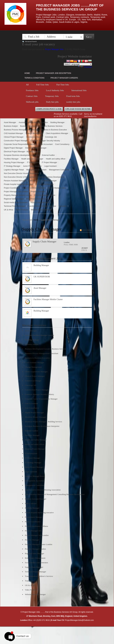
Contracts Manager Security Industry (45, 141)
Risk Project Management (37, 199)
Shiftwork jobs (32, 102)
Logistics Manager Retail (14, 170)
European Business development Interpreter (22, 155)
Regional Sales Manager (14, 199)
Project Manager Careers (64, 78)
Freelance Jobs (32, 90)
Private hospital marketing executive (18, 184)
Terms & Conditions (35, 78)
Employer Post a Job (49, 109)
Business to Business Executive (54, 130)
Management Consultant (59, 170)
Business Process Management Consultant (21, 130)
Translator (63, 206)
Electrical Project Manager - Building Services (22, 152)
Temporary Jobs (52, 96)
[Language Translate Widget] (78, 64)
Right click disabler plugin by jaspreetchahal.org (54, 628)
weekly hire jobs (73, 102)
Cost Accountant (46, 144)
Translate (85, 67)
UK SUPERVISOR (42, 277)
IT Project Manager (49, 162)
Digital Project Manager (13, 148)
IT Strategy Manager (12, 166)
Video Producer (22, 210)
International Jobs (79, 90)
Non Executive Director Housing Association (22, 173)
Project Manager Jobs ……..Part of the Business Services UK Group (70, 7)
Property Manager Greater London (18, 195)
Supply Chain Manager (40, 202)
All (27, 85)
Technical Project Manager (15, 206)
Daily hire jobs (52, 102)
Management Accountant (36, 170)
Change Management (34, 133)
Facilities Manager (11, 159)
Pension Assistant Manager (15, 181)
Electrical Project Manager (36, 148)
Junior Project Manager (32, 166)
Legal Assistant (50, 166)
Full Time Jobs (42, 85)
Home (27, 73)
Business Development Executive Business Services (41, 126)
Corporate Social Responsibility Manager (20, 144)
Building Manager (57, 122)
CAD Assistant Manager (14, 133)
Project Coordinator (12, 188)
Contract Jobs (32, 96)
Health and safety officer (56, 159)
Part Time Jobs (63, 85)
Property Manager (38, 192)
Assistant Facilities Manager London (33, 122)
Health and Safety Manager (32, 159)
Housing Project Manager (14, 162)
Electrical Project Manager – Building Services (44, 422)
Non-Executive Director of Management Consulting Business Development (34, 177)
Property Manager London (45, 195)
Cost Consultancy (62, 144)
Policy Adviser (34, 181)
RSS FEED (87, 230)
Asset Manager (10, 122)
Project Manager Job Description (54, 73)
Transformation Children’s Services (42, 206)
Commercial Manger (34, 137)
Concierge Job (51, 137)
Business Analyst (11, 126)
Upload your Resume (78, 109)
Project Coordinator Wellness (34, 188)
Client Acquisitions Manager (57, 133)
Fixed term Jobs (73, 96)
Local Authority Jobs (55, 90)
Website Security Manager (41, 210)
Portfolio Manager (50, 181)
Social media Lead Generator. (16, 202)
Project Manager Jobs (55, 49)
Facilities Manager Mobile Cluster (48, 299)
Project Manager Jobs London (16, 192)
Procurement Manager (45, 184)
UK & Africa (9, 210)
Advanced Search (31, 41)
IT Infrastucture (33, 162)
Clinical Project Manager (14, 137)
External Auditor (48, 155)
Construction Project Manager (16, 141)
